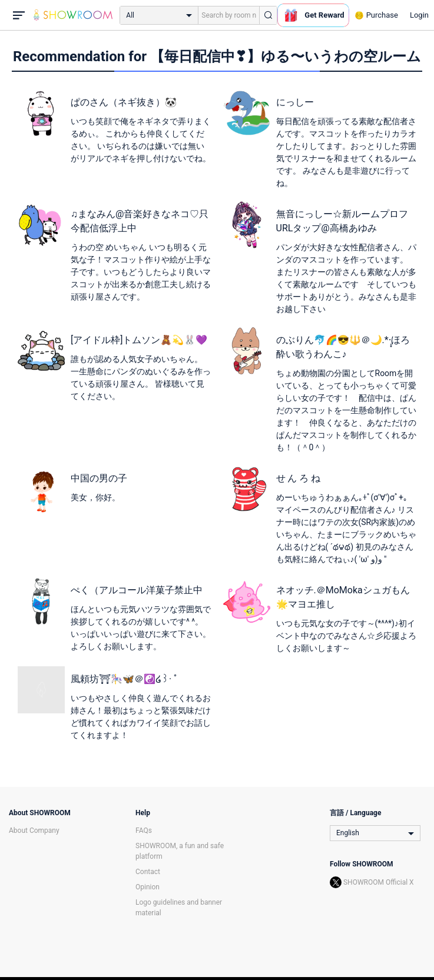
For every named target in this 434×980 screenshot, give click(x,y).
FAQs (144, 830)
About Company (34, 830)
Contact (148, 872)
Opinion (148, 887)
